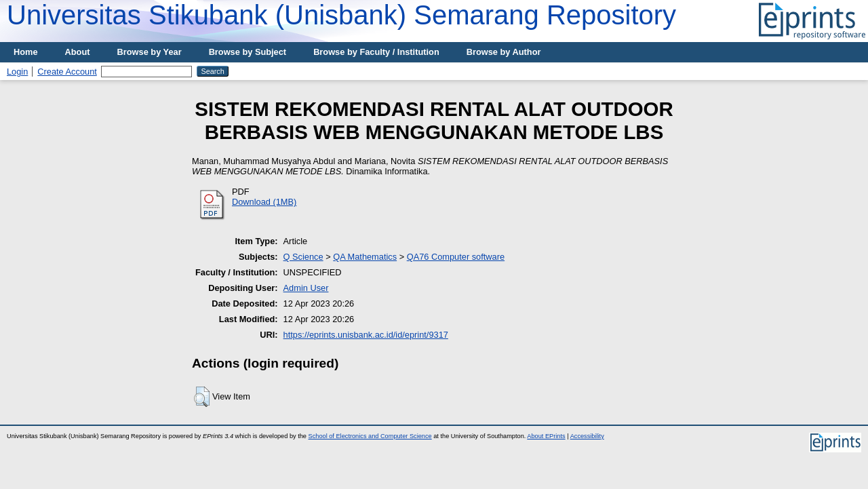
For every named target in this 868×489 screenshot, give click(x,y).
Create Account (67, 72)
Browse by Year (150, 52)
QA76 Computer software (456, 257)
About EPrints (546, 436)
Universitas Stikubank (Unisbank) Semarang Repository (341, 15)
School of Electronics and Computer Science (370, 436)
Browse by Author (504, 52)
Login (17, 72)
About (78, 52)
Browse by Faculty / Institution (376, 52)
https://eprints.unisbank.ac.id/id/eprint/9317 (366, 335)
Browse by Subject (248, 52)
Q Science (303, 257)
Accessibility (587, 436)
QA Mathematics (365, 257)
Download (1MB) (264, 202)
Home (26, 52)
